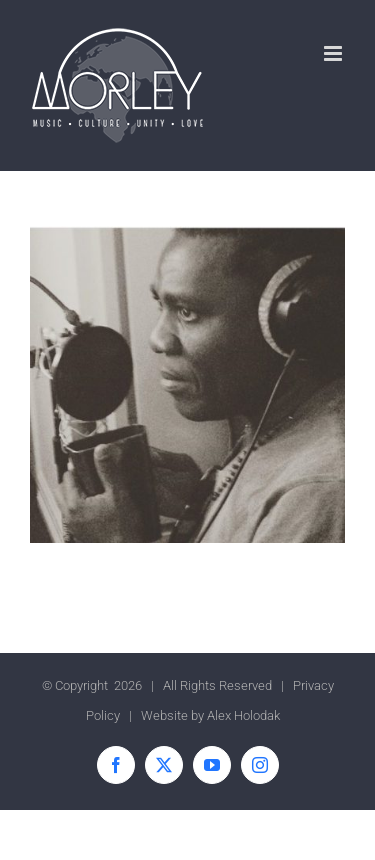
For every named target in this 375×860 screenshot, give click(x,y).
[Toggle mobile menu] (334, 53)
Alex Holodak (243, 715)
